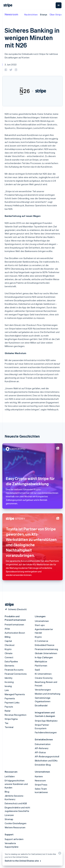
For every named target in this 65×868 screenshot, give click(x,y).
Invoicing (9, 682)
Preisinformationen (14, 625)
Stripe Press (41, 785)
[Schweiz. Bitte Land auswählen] (16, 609)
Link (7, 690)
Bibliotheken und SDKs (46, 761)
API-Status (40, 752)
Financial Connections (16, 674)
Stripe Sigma (11, 719)
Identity (9, 678)
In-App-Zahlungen (44, 657)
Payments (10, 698)
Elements (10, 666)
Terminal (9, 727)
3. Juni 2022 (11, 65)
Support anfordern (14, 839)
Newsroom (11, 14)
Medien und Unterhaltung (48, 694)
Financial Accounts (14, 670)
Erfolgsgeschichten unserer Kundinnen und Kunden (16, 784)
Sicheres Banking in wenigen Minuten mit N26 (32, 38)
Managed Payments (15, 694)
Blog (7, 792)
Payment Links (12, 702)
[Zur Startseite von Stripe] (8, 605)
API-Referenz (42, 748)
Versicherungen (43, 690)
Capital (8, 641)
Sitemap (9, 819)
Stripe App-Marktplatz (46, 721)
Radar (8, 711)
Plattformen (41, 666)
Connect (9, 657)
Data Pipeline (11, 661)
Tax (7, 723)
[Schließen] (59, 854)
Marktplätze (41, 661)
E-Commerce (42, 641)
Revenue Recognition (16, 715)
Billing (8, 637)
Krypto (8, 649)
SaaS (37, 670)
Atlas (7, 629)
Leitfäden (10, 776)
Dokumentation (43, 744)
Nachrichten (31, 15)
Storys (44, 15)
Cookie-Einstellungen (16, 823)
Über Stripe (56, 15)
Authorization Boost (15, 633)
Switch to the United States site (23, 861)
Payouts (9, 707)
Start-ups (40, 625)
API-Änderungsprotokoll (47, 756)
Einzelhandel (41, 705)
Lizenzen (9, 815)
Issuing (8, 686)
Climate (9, 653)
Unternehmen (42, 621)
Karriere (39, 776)
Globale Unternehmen (46, 653)
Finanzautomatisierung (46, 649)
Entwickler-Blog (43, 765)
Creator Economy (44, 678)
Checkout (10, 645)
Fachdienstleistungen (46, 732)
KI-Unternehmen (43, 674)
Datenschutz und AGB (16, 803)
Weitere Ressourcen (15, 827)
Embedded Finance (45, 645)
